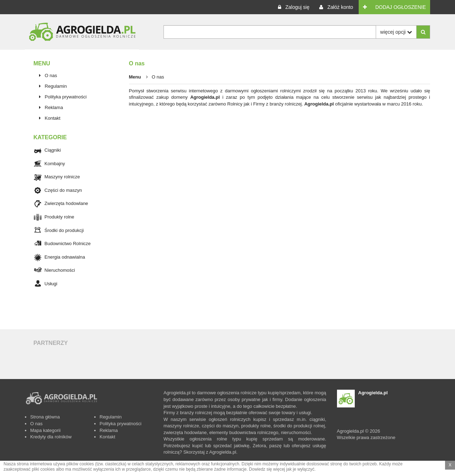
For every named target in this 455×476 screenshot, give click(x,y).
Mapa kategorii (45, 430)
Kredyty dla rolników (51, 437)
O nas (51, 75)
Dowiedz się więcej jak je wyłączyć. (282, 469)
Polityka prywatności (66, 97)
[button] (294, 7)
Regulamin (56, 86)
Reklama (54, 107)
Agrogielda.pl (205, 97)
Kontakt (53, 118)
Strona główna (45, 417)
